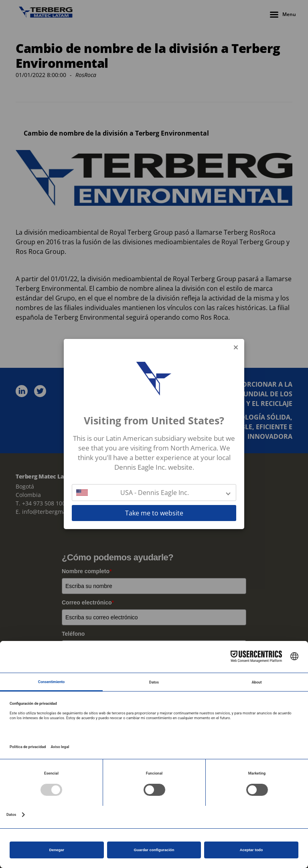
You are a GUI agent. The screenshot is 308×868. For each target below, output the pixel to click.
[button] (154, 493)
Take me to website (154, 513)
